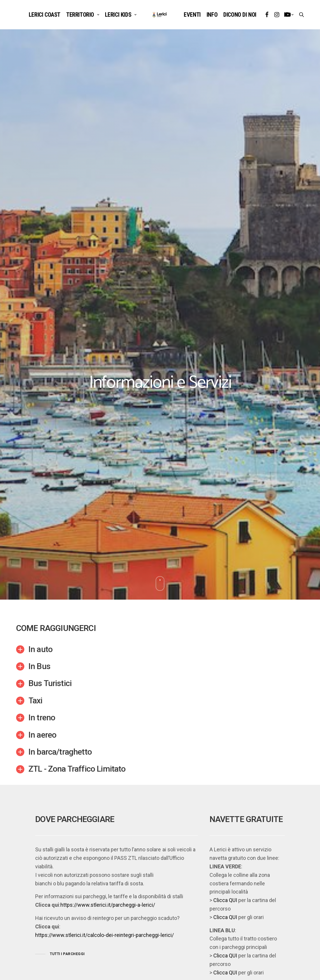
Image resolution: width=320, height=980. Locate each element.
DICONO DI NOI (240, 15)
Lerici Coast (45, 15)
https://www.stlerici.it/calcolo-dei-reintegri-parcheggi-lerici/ (104, 935)
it (286, 15)
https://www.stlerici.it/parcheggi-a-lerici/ (108, 905)
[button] (60, 954)
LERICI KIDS (118, 15)
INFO (212, 15)
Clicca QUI (225, 900)
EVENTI (192, 15)
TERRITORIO (80, 15)
